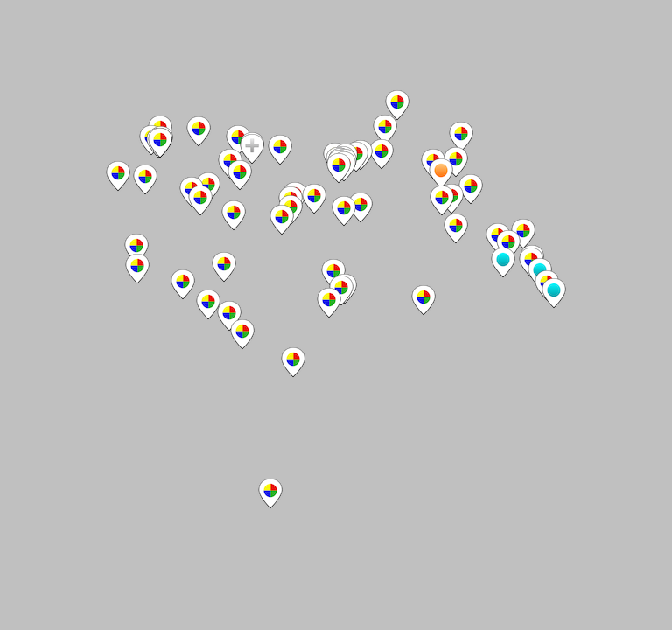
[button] (397, 105)
